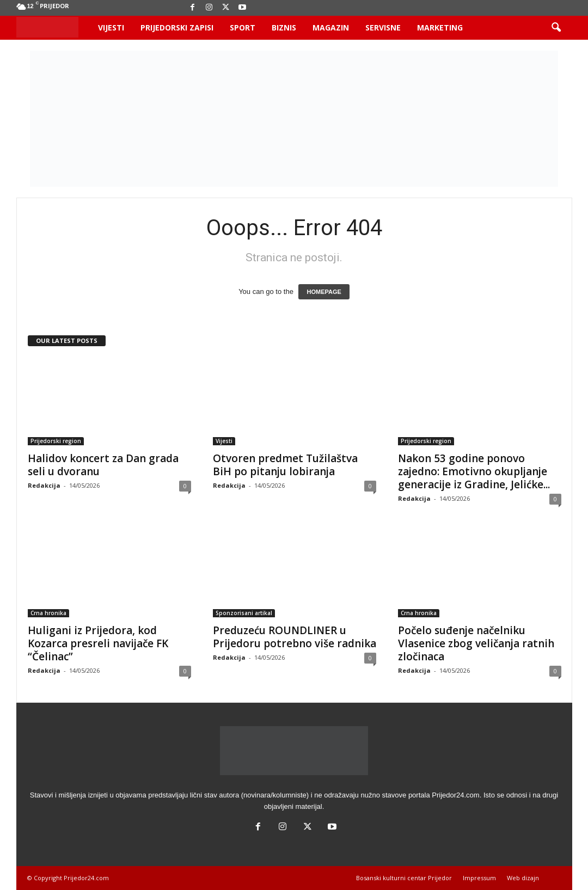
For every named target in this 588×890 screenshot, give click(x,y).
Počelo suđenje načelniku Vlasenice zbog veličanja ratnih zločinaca (476, 643)
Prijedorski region (56, 441)
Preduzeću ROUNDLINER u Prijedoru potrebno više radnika (295, 637)
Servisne (383, 27)
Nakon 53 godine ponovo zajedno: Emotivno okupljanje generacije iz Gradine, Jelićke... (474, 471)
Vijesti (111, 27)
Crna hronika (48, 613)
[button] (556, 28)
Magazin (331, 27)
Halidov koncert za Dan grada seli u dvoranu (103, 465)
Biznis (284, 27)
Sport (243, 27)
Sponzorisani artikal (244, 613)
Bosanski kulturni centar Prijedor (404, 878)
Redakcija (44, 485)
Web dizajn (523, 878)
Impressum (479, 878)
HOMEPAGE (324, 292)
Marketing (440, 27)
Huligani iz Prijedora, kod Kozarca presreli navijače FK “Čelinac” (98, 643)
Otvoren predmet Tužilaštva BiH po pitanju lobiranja (285, 465)
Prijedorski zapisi (177, 27)
